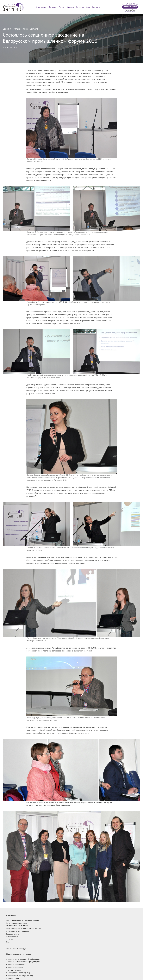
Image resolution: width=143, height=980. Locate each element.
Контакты (96, 7)
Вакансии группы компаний (17, 926)
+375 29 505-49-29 (130, 4)
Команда (53, 7)
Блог (88, 7)
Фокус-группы (14, 978)
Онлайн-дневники (16, 967)
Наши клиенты (12, 937)
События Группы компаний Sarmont (20, 29)
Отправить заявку (130, 7)
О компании (41, 7)
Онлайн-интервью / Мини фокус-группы (24, 962)
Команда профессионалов (16, 923)
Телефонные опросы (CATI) (19, 973)
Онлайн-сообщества (16, 965)
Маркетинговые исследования (19, 954)
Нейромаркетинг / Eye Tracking (21, 976)
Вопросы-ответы (13, 934)
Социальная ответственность (17, 931)
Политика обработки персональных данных (23, 929)
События (80, 7)
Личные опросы (15, 970)
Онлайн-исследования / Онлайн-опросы (24, 959)
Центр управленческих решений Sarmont (22, 920)
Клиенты (70, 7)
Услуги (61, 7)
